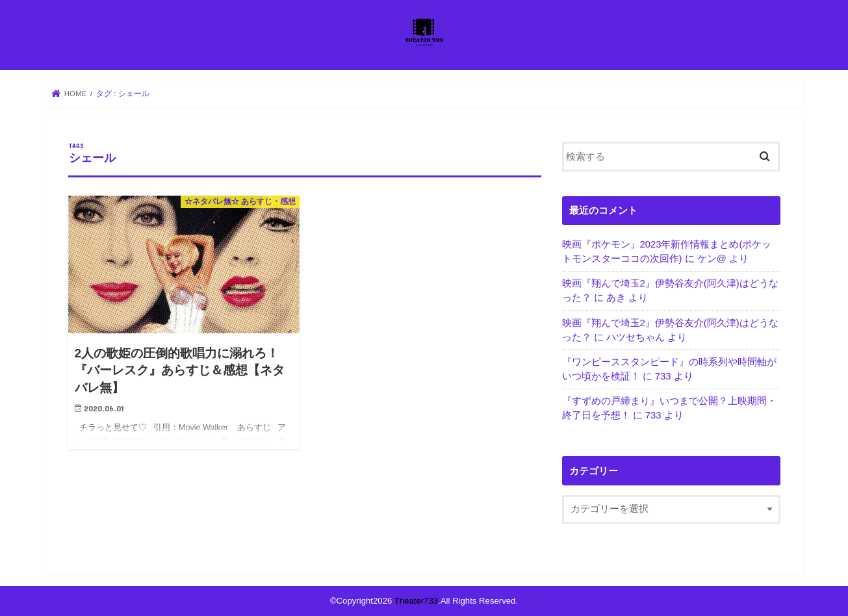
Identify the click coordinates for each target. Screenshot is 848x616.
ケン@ (712, 259)
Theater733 (416, 601)
